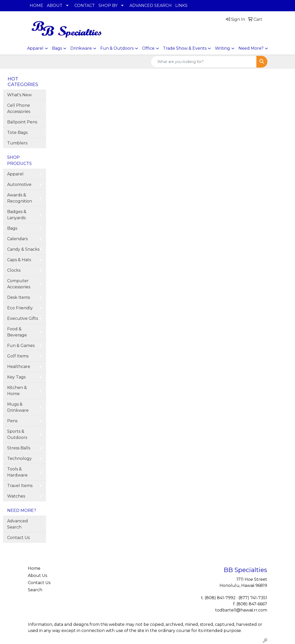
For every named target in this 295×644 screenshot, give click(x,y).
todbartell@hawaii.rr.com (241, 610)
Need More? (251, 48)
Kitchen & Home (17, 391)
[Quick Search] (204, 62)
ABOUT (55, 6)
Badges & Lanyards (17, 215)
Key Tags (16, 377)
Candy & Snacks (23, 249)
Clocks (14, 270)
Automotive (19, 184)
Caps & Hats (19, 260)
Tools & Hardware (17, 472)
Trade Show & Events (185, 48)
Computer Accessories (19, 284)
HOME (36, 6)
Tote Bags (17, 133)
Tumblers (17, 143)
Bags (57, 48)
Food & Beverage (17, 332)
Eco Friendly (20, 308)
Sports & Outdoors (17, 434)
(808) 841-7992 (220, 598)
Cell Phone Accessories (19, 108)
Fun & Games (21, 346)
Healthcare (19, 367)
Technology (19, 458)
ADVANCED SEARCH (151, 6)
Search (35, 590)
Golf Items (18, 356)
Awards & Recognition (20, 198)
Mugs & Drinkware (18, 407)
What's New (19, 95)
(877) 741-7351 (253, 598)
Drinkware (81, 48)
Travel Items (20, 486)
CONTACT (85, 6)
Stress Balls (19, 448)
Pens (12, 421)
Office (148, 48)
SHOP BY (108, 6)
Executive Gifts (23, 318)
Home (34, 568)
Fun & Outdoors (117, 48)
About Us (37, 576)
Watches (16, 496)
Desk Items (19, 297)
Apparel (35, 48)
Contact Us (18, 538)
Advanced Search (18, 524)
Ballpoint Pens (22, 122)
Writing (222, 48)
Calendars (17, 239)
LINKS (181, 6)
